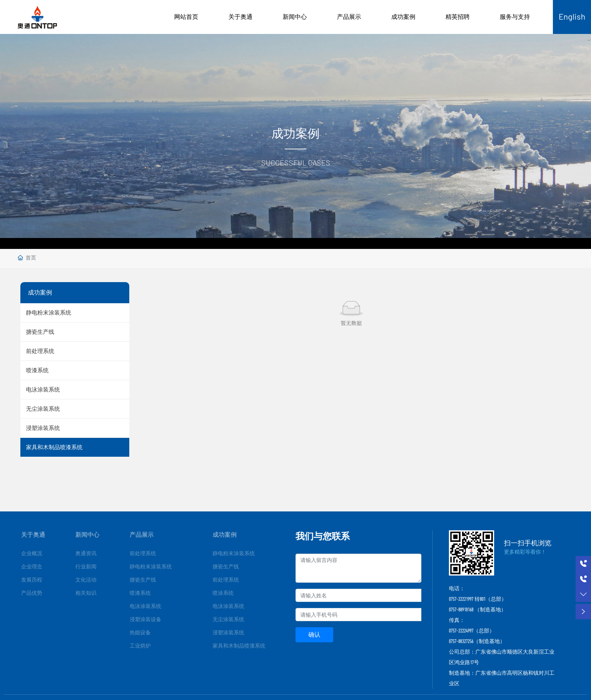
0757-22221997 (461, 599)
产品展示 (349, 17)
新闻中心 (295, 17)
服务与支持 (515, 17)
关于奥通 (240, 17)
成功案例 (403, 17)
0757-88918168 (461, 609)
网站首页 (186, 17)
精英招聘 (458, 17)
